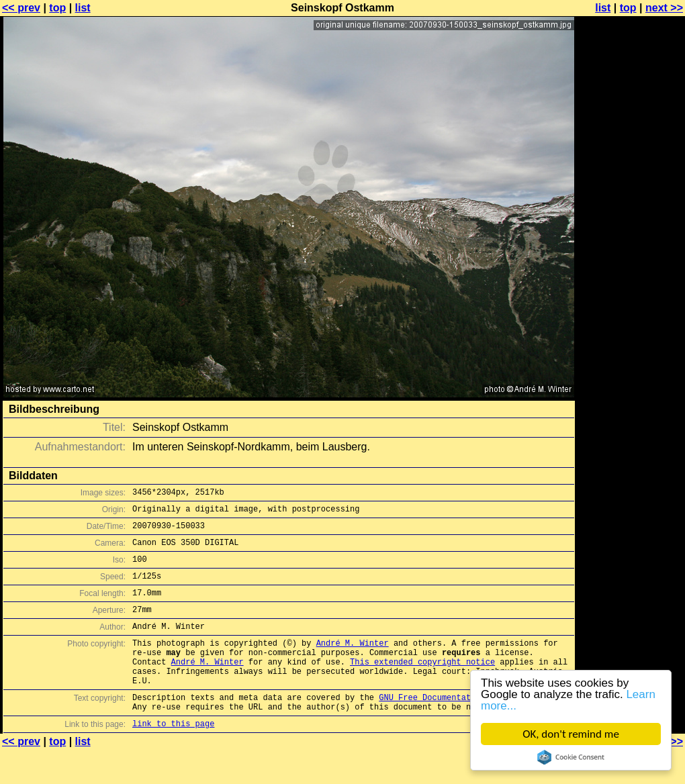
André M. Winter (353, 663)
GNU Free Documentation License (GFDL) (468, 727)
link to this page (173, 757)
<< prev (21, 8)
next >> (664, 8)
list (83, 8)
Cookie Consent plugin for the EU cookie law (571, 757)
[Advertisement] (631, 332)
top (57, 8)
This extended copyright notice (422, 686)
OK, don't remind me (571, 734)
